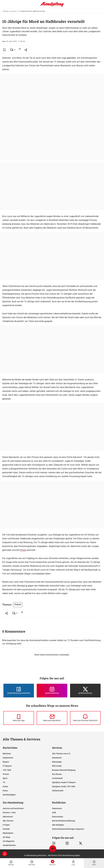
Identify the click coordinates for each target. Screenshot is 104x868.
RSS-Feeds (57, 766)
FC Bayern (7, 766)
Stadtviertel (8, 758)
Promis (6, 774)
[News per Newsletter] (52, 718)
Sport (5, 778)
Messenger (57, 762)
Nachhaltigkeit (9, 795)
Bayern (6, 762)
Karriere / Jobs (9, 813)
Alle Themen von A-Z (61, 754)
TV (4, 782)
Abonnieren (8, 817)
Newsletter (57, 758)
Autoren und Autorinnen (13, 808)
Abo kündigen (58, 825)
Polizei (23, 550)
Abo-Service (8, 821)
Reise (5, 791)
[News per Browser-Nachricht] (85, 718)
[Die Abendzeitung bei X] (85, 691)
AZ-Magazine (9, 841)
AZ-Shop (6, 837)
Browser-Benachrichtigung (64, 770)
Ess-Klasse (57, 774)
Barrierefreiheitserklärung (64, 821)
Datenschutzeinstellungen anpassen (68, 829)
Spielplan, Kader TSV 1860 (64, 786)
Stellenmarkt (58, 791)
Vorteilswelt (57, 778)
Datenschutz (58, 817)
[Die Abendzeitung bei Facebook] (19, 691)
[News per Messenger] (19, 718)
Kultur (5, 786)
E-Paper (6, 825)
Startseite (5, 11)
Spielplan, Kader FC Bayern (64, 782)
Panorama (13, 11)
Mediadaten (8, 833)
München (7, 754)
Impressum (57, 808)
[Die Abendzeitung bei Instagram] (52, 691)
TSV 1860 (7, 770)
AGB (54, 813)
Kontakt (6, 829)
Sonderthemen (9, 845)
